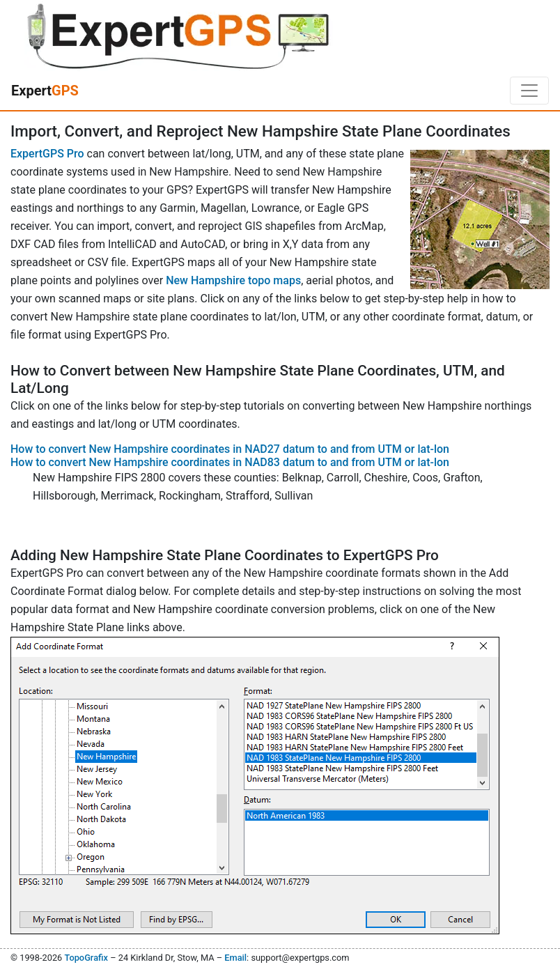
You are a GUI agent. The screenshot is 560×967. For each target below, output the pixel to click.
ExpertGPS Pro (47, 154)
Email (235, 958)
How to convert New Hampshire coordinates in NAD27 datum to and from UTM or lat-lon (230, 449)
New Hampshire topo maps (233, 280)
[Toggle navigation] (529, 91)
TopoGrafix (86, 958)
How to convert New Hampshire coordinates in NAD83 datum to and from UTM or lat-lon (230, 462)
